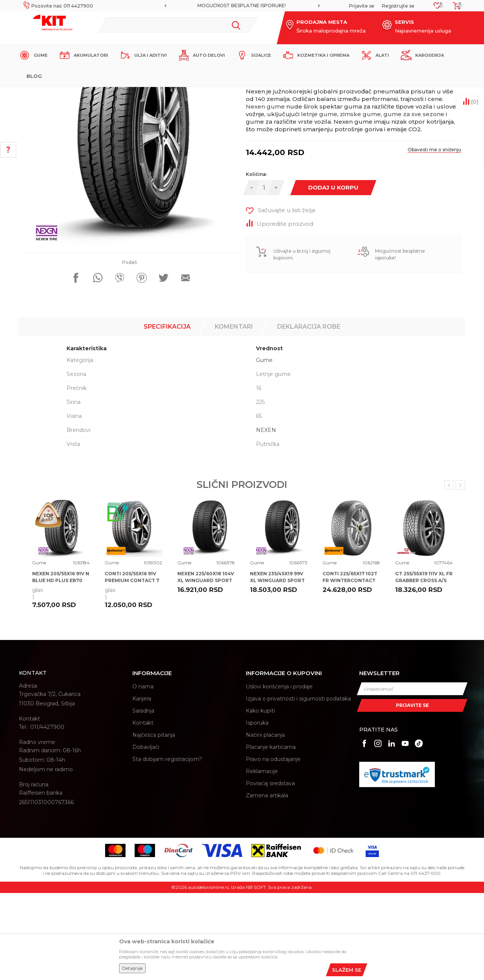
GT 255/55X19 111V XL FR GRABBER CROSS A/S (424, 664)
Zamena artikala (267, 882)
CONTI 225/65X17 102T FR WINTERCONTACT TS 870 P (350, 667)
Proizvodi (130, 93)
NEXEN (266, 517)
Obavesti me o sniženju (434, 237)
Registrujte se (398, 6)
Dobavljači (146, 834)
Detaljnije (132, 968)
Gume (153, 93)
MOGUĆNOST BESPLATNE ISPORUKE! (242, 5)
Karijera (142, 786)
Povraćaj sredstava (270, 870)
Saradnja (143, 798)
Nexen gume (265, 193)
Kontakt (143, 810)
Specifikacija (167, 414)
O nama (143, 773)
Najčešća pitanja (154, 822)
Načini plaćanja (265, 822)
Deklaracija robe (309, 414)
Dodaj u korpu (333, 274)
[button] (178, 25)
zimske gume (360, 201)
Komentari (234, 414)
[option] (242, 6)
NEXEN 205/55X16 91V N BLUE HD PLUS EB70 (61, 664)
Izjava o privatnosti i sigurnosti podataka (298, 786)
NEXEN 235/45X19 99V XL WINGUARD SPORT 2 (277, 667)
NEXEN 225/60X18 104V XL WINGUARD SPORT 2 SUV (206, 667)
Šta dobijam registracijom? (167, 846)
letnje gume (319, 201)
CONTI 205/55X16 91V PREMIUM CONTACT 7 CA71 (132, 667)
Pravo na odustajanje (273, 846)
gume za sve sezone (414, 201)
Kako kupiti (260, 798)
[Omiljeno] (437, 8)
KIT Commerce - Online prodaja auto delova (67, 93)
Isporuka (257, 810)
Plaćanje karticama (271, 834)
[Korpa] (455, 8)
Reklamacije (262, 858)
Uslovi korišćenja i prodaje (279, 773)
